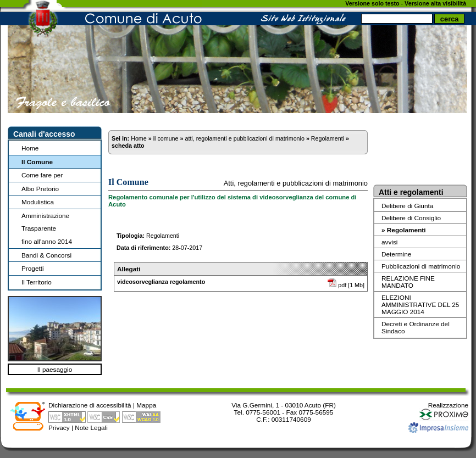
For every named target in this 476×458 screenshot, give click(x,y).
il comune (166, 138)
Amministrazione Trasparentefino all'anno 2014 (47, 228)
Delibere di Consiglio (411, 218)
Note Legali (91, 428)
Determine (396, 254)
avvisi (389, 242)
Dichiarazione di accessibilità (90, 405)
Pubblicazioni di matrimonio (421, 266)
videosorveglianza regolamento (161, 282)
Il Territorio (37, 282)
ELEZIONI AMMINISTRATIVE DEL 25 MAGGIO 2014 (420, 305)
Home (30, 148)
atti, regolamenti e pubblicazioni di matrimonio (244, 138)
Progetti (33, 268)
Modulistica (38, 202)
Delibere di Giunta (407, 206)
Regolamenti (328, 138)
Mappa (146, 405)
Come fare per (42, 175)
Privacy (59, 428)
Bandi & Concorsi (46, 255)
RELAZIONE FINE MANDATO (408, 282)
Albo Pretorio (40, 189)
